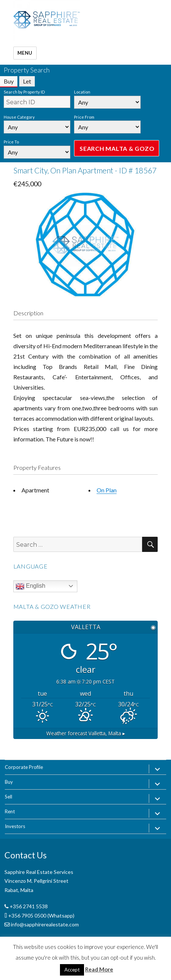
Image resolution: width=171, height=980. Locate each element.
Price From (84, 117)
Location (82, 92)
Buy (9, 782)
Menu (25, 53)
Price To (11, 142)
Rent (10, 811)
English (31, 586)
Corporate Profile (24, 767)
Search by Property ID (24, 92)
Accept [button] (72, 970)
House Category (19, 117)
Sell (9, 797)
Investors (15, 826)
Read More (99, 969)
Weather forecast (86, 733)
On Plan (107, 490)
